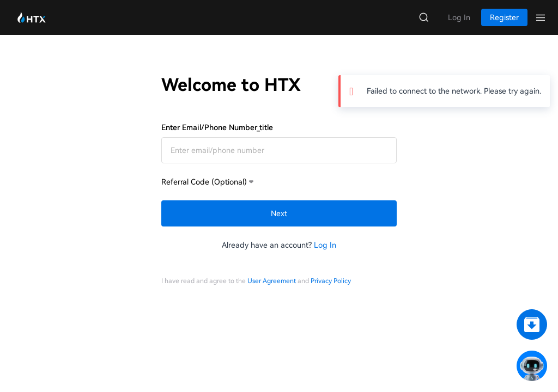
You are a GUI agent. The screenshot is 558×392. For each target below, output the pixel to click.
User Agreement (272, 281)
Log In (325, 245)
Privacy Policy (331, 281)
